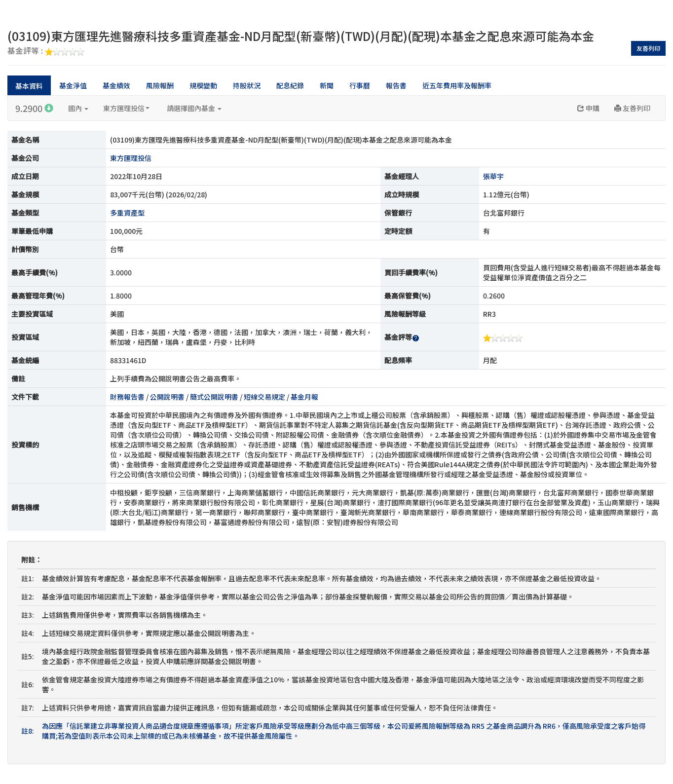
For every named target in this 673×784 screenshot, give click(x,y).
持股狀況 (247, 85)
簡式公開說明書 (214, 397)
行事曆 (360, 85)
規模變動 (203, 85)
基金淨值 (73, 85)
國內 (78, 108)
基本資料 (29, 86)
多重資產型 (127, 213)
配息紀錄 (290, 85)
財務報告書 (127, 397)
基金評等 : (46, 51)
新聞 (327, 85)
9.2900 (34, 108)
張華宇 (493, 176)
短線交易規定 (264, 397)
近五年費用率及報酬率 (457, 85)
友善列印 (648, 48)
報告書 (396, 85)
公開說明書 (167, 397)
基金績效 (116, 85)
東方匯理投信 (126, 108)
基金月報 (304, 397)
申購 (588, 108)
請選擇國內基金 (194, 108)
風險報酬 (160, 85)
